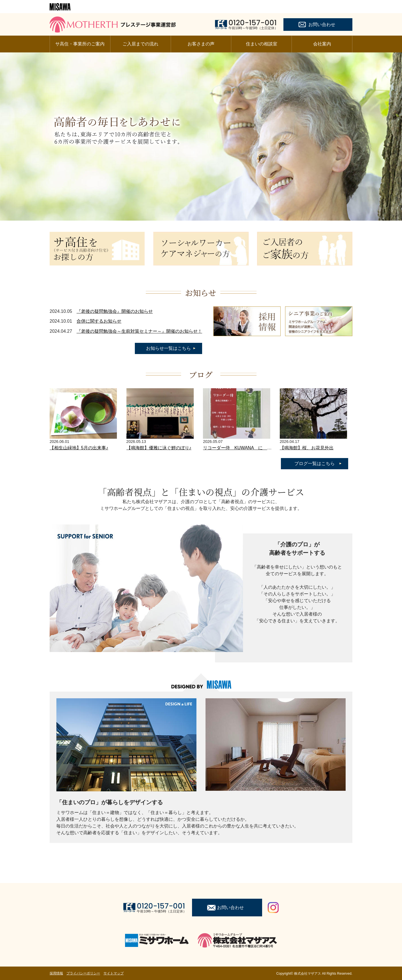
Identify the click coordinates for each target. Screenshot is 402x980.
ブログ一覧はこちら (315, 464)
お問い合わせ (322, 25)
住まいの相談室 (262, 44)
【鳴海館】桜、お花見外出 (307, 448)
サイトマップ (114, 973)
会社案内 (322, 44)
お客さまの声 (201, 44)
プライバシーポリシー (83, 973)
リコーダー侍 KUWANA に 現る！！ (244, 448)
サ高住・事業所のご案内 (80, 44)
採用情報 (56, 973)
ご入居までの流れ (140, 44)
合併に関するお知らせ (99, 321)
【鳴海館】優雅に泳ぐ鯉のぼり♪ (159, 448)
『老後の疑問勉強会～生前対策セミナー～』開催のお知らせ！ (139, 331)
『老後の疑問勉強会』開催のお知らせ (115, 311)
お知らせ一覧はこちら (168, 348)
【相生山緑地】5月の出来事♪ (79, 448)
